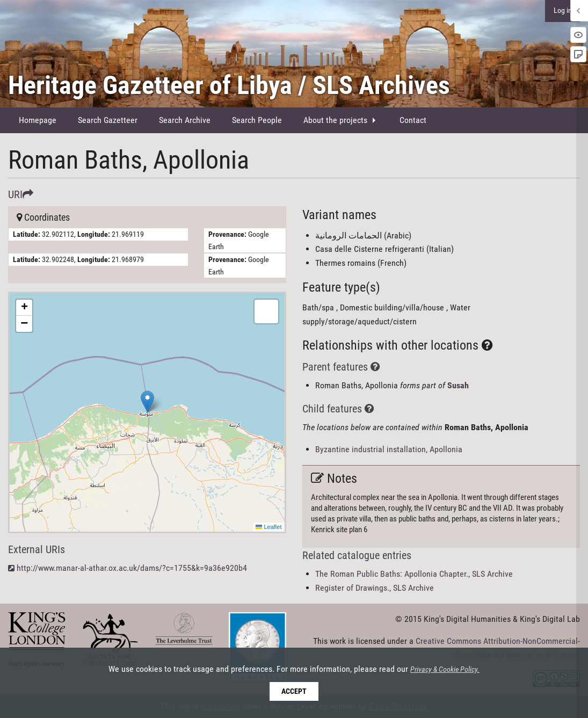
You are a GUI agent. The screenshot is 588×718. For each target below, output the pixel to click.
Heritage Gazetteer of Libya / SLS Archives (229, 85)
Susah (458, 385)
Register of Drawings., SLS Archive (375, 588)
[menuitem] (38, 120)
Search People (257, 120)
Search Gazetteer (108, 120)
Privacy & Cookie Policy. (445, 670)
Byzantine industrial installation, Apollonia (389, 449)
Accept (294, 691)
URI (21, 194)
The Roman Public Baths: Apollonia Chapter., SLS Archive (414, 574)
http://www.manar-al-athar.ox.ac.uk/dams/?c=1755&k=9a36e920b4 (132, 568)
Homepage (38, 120)
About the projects (335, 120)
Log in (563, 10)
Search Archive (185, 120)
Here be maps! (146, 412)
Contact (413, 120)
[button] (147, 401)
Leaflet (268, 527)
